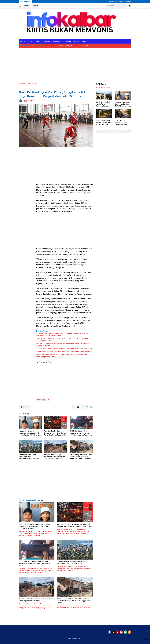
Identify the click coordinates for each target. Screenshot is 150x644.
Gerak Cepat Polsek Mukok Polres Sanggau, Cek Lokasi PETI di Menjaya (103, 104)
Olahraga (57, 41)
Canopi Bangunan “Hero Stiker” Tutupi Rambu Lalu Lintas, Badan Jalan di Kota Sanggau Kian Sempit (63, 356)
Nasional (69, 46)
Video (77, 46)
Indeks (85, 41)
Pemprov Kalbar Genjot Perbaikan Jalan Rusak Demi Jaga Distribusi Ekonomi (64, 352)
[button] (126, 6)
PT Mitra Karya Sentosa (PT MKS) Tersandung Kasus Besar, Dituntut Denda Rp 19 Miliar (123, 122)
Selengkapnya (113, 131)
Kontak (36, 6)
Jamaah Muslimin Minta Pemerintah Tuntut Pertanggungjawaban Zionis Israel (64, 349)
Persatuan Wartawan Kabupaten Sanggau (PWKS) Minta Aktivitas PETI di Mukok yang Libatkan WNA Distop (62, 335)
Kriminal (31, 41)
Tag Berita (67, 41)
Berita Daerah (41, 46)
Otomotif (47, 41)
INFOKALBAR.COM (29, 100)
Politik (39, 41)
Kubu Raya (41, 400)
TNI (49, 400)
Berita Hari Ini (25, 46)
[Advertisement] (75, 65)
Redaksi (27, 6)
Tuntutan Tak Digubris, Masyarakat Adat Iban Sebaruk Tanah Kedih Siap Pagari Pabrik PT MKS (62, 339)
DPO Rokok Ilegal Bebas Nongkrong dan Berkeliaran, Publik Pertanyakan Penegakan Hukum (63, 345)
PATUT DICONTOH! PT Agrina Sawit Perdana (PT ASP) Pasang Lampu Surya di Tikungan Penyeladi (104, 122)
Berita (22, 41)
